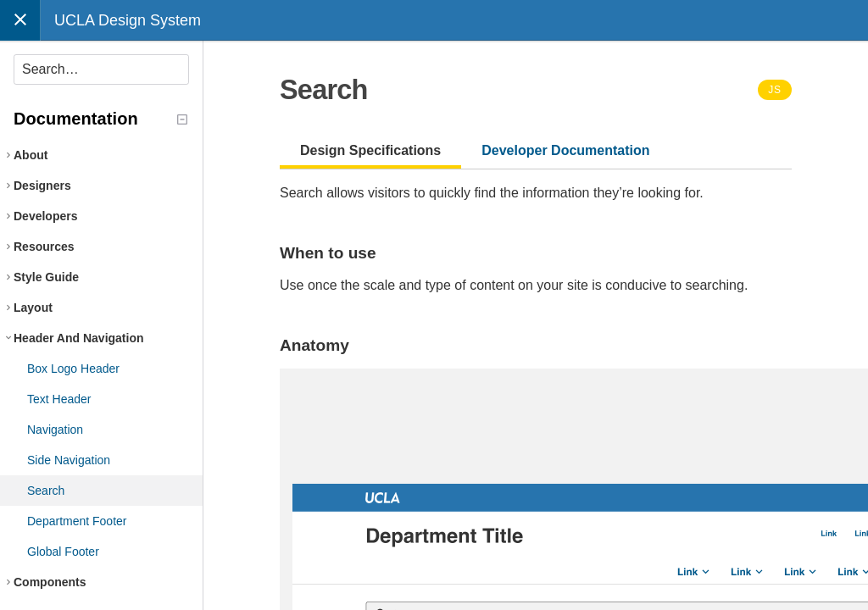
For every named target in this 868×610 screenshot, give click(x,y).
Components (50, 582)
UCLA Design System (128, 20)
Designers (42, 186)
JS (775, 90)
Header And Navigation (79, 338)
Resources (44, 247)
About (31, 155)
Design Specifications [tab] (370, 150)
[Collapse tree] (182, 119)
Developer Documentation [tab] (565, 150)
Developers (45, 216)
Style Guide (46, 277)
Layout (33, 308)
